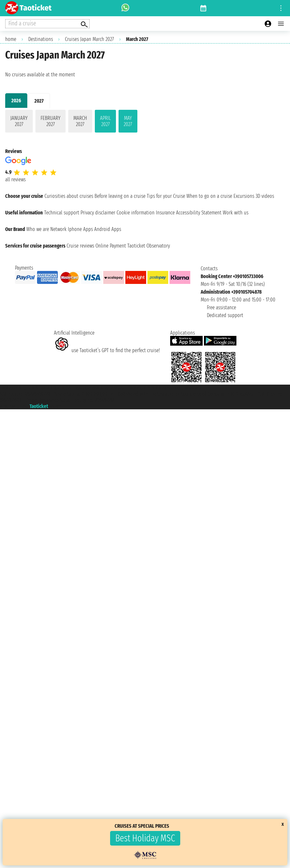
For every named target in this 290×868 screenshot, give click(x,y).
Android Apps (108, 229)
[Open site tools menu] (281, 8)
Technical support (62, 213)
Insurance (165, 213)
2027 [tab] (39, 101)
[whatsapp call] (125, 8)
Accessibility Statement (199, 213)
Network (58, 229)
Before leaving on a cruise (120, 196)
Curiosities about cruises (69, 196)
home (11, 39)
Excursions (244, 196)
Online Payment (111, 246)
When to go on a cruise (209, 196)
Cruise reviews (80, 246)
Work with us (236, 213)
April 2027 (105, 121)
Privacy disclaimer (98, 213)
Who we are (38, 229)
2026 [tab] (16, 101)
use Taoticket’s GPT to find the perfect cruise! (107, 350)
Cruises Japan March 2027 (89, 39)
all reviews (15, 179)
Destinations (41, 39)
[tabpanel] (145, 122)
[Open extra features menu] (47, 24)
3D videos (265, 196)
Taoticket (39, 406)
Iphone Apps (80, 229)
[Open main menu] (281, 24)
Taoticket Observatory (149, 246)
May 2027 (128, 121)
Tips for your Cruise (166, 196)
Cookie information (136, 213)
